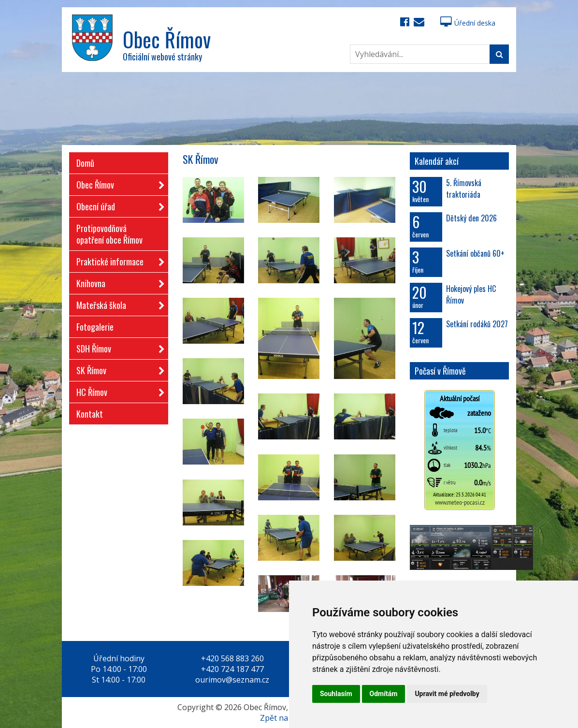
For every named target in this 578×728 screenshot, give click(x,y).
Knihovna (117, 282)
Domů (85, 163)
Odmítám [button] (384, 694)
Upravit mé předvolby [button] (447, 694)
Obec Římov (117, 183)
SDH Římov (117, 347)
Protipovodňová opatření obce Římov (109, 234)
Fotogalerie (95, 327)
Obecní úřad (117, 205)
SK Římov (117, 369)
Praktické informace (117, 260)
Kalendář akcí (437, 161)
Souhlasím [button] (336, 694)
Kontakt (90, 414)
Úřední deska (468, 23)
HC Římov (117, 390)
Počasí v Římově (440, 371)
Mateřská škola (117, 303)
